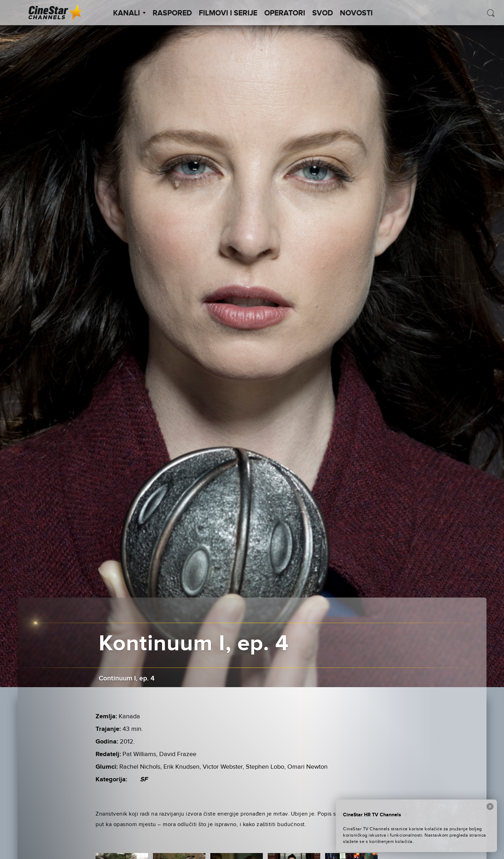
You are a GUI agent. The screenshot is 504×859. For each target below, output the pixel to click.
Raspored (172, 13)
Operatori (285, 13)
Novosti (356, 13)
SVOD (323, 13)
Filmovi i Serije (228, 13)
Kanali (129, 13)
